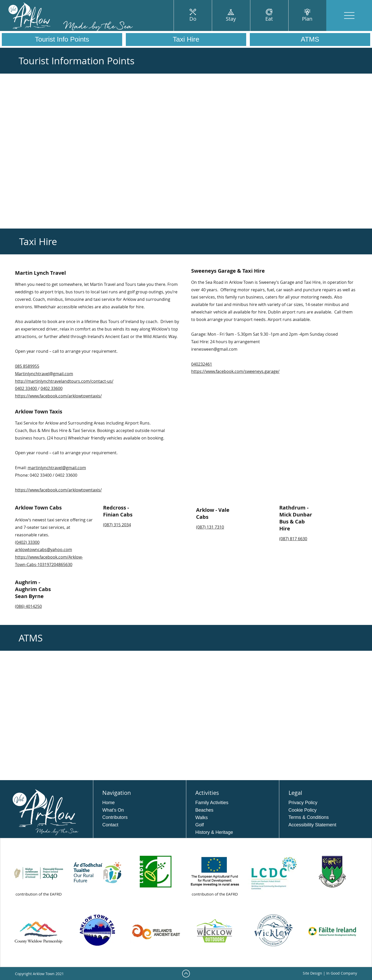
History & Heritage (214, 832)
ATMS (310, 39)
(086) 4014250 (28, 606)
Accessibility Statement (312, 825)
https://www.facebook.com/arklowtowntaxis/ (58, 396)
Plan (307, 19)
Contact (110, 825)
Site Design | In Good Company (330, 973)
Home (109, 803)
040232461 (202, 364)
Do (193, 19)
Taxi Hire (186, 39)
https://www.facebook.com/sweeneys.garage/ (235, 371)
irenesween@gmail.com (214, 349)
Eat (269, 19)
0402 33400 (26, 388)
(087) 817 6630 (293, 539)
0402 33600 (52, 388)
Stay (231, 19)
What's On (113, 810)
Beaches (204, 810)
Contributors (115, 817)
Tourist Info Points (62, 39)
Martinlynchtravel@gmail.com (44, 374)
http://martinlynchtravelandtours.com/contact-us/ (64, 381)
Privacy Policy (303, 803)
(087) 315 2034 (117, 525)
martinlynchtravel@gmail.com (57, 468)
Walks (202, 818)
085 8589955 (27, 366)
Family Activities (212, 803)
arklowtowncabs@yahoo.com (44, 550)
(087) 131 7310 (210, 527)
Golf (200, 825)
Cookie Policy (303, 810)
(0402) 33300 (27, 542)
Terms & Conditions (309, 817)
